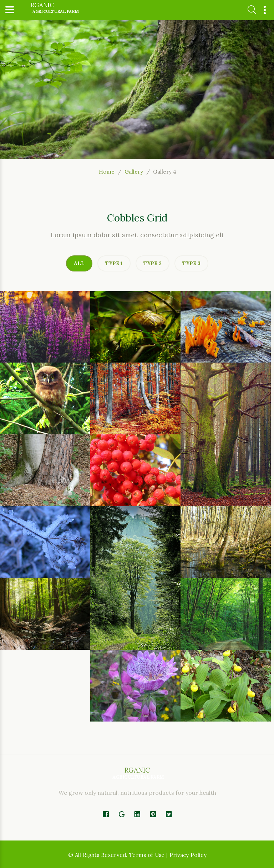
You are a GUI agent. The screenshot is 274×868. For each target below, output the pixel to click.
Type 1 (114, 263)
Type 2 (153, 263)
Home (107, 172)
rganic (55, 8)
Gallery (134, 172)
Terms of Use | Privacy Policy (168, 855)
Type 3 (191, 263)
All (79, 263)
